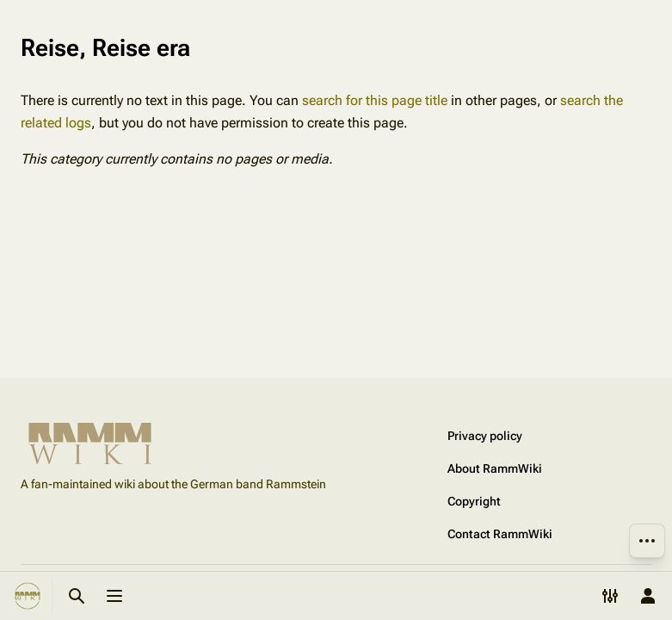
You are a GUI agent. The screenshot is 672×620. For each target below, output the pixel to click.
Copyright (474, 501)
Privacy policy (485, 436)
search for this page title (375, 100)
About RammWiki (495, 468)
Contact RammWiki (500, 534)
